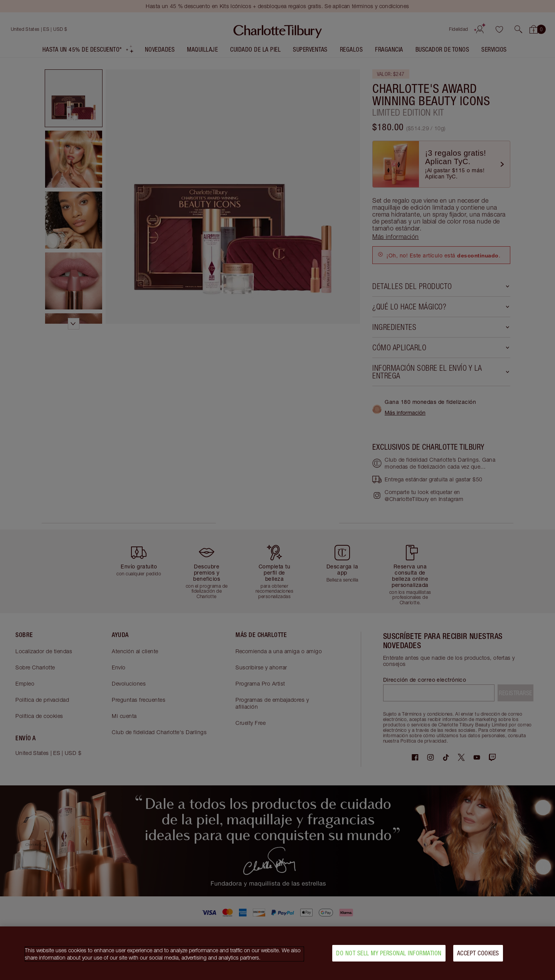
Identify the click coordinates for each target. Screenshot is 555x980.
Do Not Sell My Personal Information (389, 955)
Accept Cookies (478, 955)
